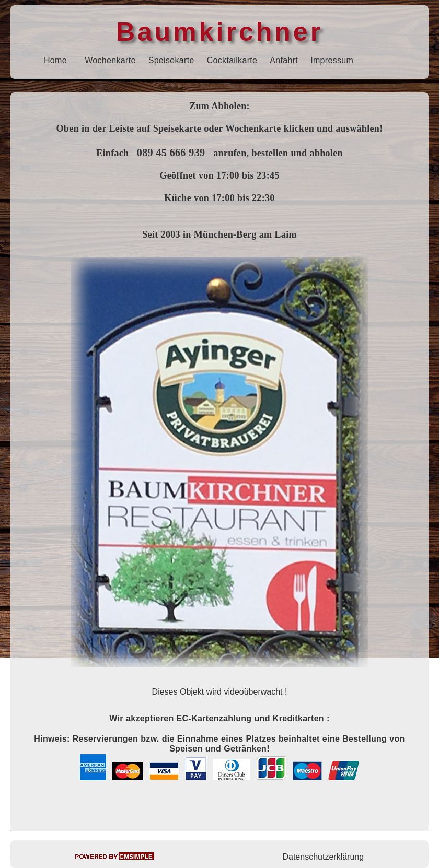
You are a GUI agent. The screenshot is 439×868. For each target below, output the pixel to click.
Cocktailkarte (232, 60)
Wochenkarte (110, 60)
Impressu (328, 60)
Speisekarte (171, 60)
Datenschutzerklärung (323, 857)
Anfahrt (284, 60)
